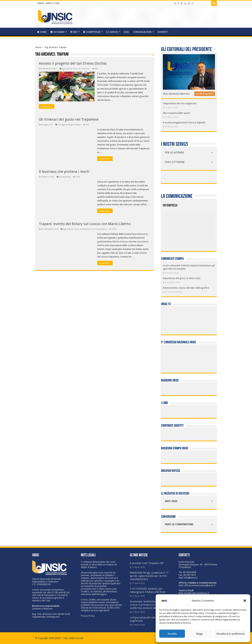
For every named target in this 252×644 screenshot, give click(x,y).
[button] (245, 601)
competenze (92, 32)
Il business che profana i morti (64, 172)
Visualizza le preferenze (230, 634)
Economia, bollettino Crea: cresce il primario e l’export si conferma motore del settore (148, 605)
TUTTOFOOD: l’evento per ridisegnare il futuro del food (147, 590)
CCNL (127, 32)
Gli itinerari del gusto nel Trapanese (69, 119)
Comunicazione (143, 32)
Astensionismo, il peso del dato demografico (186, 288)
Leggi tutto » (47, 106)
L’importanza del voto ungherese (180, 103)
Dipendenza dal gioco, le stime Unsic (182, 278)
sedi (74, 32)
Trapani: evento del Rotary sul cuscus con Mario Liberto (85, 224)
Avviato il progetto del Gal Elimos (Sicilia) (73, 63)
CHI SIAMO (58, 32)
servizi (112, 32)
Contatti (163, 32)
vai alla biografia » (205, 94)
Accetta (172, 634)
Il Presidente (65, 177)
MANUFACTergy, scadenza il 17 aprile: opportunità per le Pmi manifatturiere (149, 576)
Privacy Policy (88, 616)
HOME (42, 32)
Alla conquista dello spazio (177, 113)
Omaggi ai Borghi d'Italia (69, 125)
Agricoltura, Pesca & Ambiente (76, 69)
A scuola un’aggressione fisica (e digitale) (184, 123)
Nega (200, 634)
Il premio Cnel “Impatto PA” (147, 563)
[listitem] (200, 228)
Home (38, 47)
